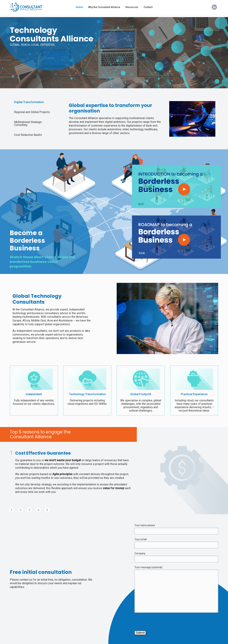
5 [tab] (47, 510)
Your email (176, 543)
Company (176, 557)
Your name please (176, 529)
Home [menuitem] (79, 7)
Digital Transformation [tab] (29, 102)
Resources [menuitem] (132, 7)
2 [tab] (20, 510)
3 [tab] (29, 510)
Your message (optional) (176, 589)
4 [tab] (38, 510)
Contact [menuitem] (148, 7)
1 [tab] (12, 510)
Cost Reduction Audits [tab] (28, 135)
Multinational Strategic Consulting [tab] (28, 123)
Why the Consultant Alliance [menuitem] (104, 7)
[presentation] (162, 622)
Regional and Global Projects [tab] (32, 112)
